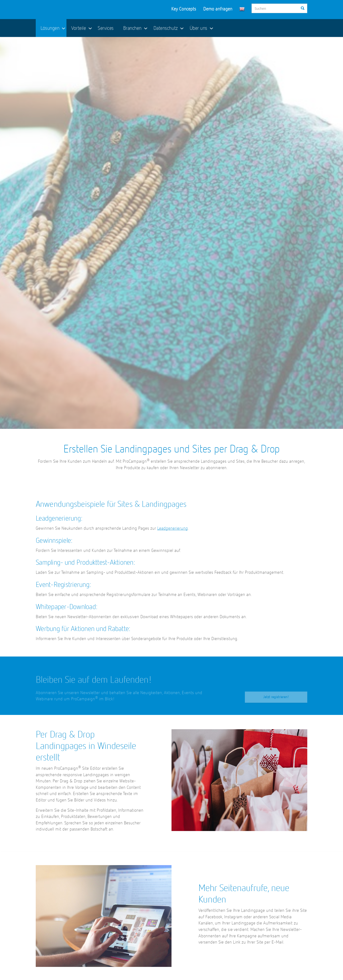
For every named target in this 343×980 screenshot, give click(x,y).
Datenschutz (166, 28)
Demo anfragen (218, 9)
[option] (171, 233)
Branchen (132, 28)
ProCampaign (68, 9)
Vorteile (78, 28)
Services (106, 28)
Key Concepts (184, 9)
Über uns (198, 28)
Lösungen (50, 28)
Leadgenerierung (173, 528)
